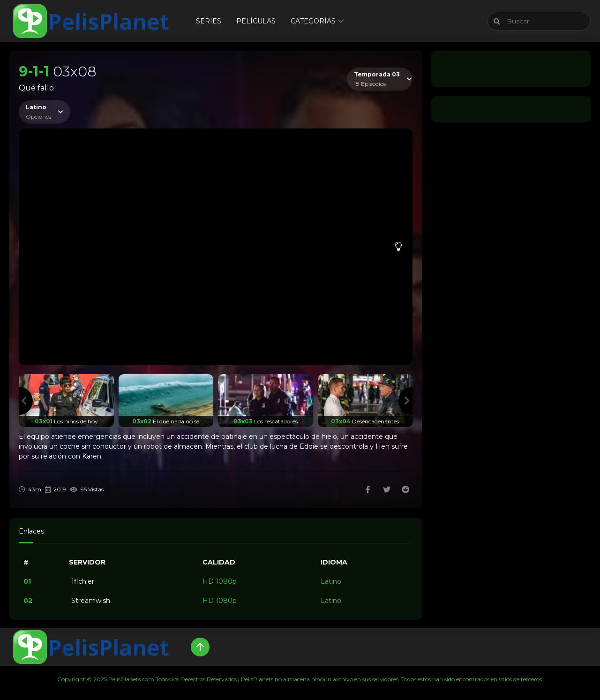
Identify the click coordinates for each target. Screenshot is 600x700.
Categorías (313, 21)
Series (209, 21)
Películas (256, 21)
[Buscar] (539, 21)
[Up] (200, 647)
